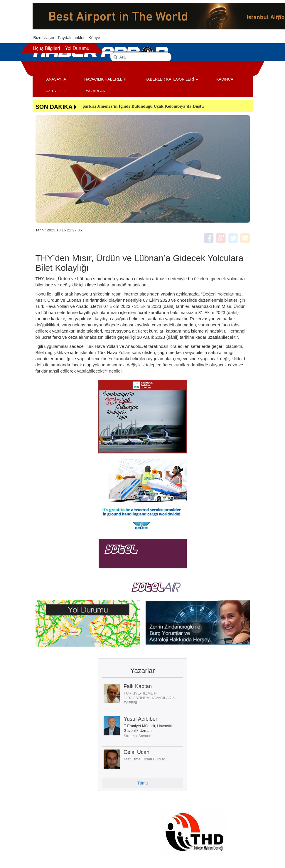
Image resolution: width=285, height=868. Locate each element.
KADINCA (225, 79)
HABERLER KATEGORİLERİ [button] (171, 79)
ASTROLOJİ (57, 91)
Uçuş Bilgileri (46, 48)
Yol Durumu (77, 48)
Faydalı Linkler (71, 38)
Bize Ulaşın (44, 38)
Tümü (143, 783)
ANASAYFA (56, 79)
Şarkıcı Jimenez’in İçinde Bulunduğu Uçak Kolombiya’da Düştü (143, 106)
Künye (94, 38)
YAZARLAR (96, 91)
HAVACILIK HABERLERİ (105, 79)
